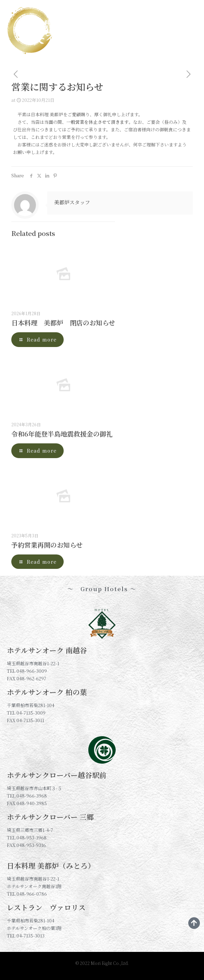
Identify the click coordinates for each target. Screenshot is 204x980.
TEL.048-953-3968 (27, 838)
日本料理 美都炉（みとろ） (51, 865)
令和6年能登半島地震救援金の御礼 (62, 434)
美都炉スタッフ (72, 202)
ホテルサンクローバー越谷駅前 (57, 775)
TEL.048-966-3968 (27, 796)
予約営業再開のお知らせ (47, 545)
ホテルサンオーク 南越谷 (47, 650)
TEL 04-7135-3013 (26, 936)
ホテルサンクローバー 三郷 (50, 817)
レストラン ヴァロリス (46, 907)
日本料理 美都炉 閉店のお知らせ (63, 322)
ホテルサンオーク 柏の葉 (47, 692)
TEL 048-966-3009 (27, 671)
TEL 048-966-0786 (27, 894)
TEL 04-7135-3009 (26, 713)
